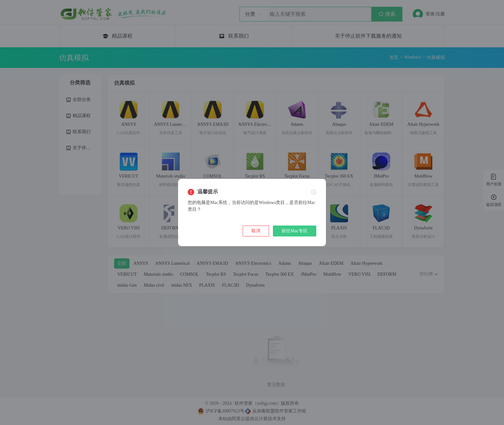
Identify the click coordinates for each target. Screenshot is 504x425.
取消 (256, 231)
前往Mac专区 (295, 231)
